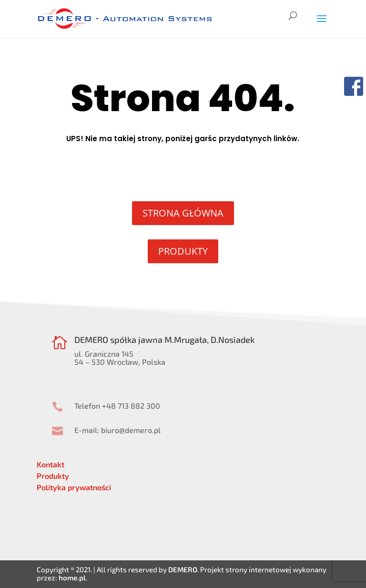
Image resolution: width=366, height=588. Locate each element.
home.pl (72, 578)
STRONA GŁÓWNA (183, 213)
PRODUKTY (183, 251)
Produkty (53, 476)
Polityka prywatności (74, 487)
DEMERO (183, 569)
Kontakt (51, 464)
